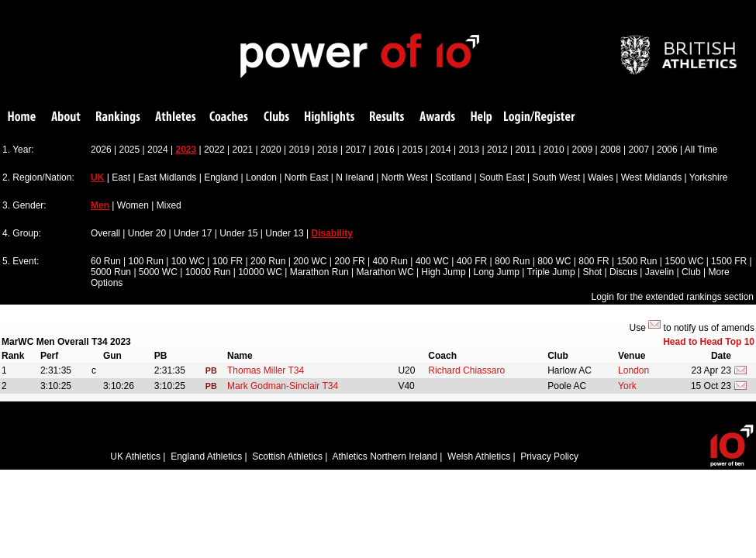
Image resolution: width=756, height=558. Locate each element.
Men (100, 205)
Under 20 (147, 233)
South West (556, 177)
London (261, 177)
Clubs (276, 117)
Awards (437, 117)
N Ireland (355, 177)
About (66, 117)
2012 (497, 150)
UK (97, 177)
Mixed (169, 205)
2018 (328, 150)
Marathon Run (319, 272)
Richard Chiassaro (466, 370)
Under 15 (238, 233)
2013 (469, 150)
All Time (701, 150)
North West (405, 177)
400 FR (472, 261)
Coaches (229, 117)
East (121, 177)
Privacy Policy (549, 456)
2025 (130, 150)
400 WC (432, 261)
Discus (623, 272)
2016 (384, 150)
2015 (413, 150)
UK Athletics (135, 456)
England (221, 177)
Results (387, 117)
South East (502, 177)
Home (22, 117)
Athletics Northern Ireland (385, 456)
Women (133, 205)
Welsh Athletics (479, 456)
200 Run (268, 261)
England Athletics (206, 456)
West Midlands (651, 177)
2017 (356, 150)
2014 (441, 150)
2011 (526, 150)
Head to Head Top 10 (709, 342)
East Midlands (167, 177)
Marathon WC (385, 272)
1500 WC (684, 261)
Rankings (118, 117)
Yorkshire (709, 177)
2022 (214, 150)
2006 (667, 150)
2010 (554, 150)
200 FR (349, 261)
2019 (300, 150)
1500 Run (637, 261)
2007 (639, 150)
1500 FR (729, 261)
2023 (186, 150)
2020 (271, 150)
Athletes (176, 117)
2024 (158, 150)
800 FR (594, 261)
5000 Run (111, 272)
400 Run (390, 261)
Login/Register (540, 117)
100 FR (228, 261)
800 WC (554, 261)
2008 (611, 150)
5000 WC (158, 272)
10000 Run (208, 272)
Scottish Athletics (287, 456)
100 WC (188, 261)
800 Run (512, 261)
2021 (243, 150)
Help (482, 117)
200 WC (310, 261)
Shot (593, 272)
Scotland (453, 177)
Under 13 (284, 233)
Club (691, 272)
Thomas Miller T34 (266, 370)
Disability (332, 233)
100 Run (146, 261)
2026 (101, 150)
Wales (601, 177)
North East (307, 177)
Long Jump (497, 272)
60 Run (106, 261)
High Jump (443, 272)
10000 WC (260, 272)
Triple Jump (551, 272)
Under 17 (193, 233)
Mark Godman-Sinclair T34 (283, 386)
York (627, 386)
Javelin (659, 272)
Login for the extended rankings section (673, 297)
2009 (583, 150)
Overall (105, 233)
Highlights (330, 117)
